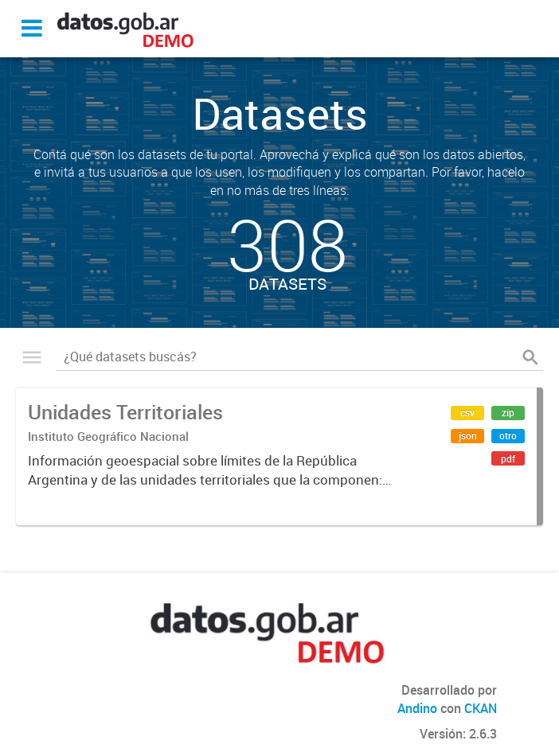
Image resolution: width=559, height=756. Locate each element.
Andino (417, 708)
